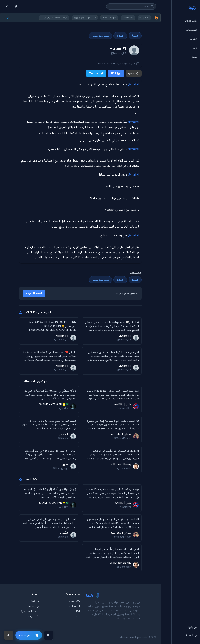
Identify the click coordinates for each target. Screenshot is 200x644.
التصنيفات (75, 606)
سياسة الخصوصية (30, 611)
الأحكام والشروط (31, 616)
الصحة (135, 36)
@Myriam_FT (119, 53)
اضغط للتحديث (34, 293)
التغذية (120, 36)
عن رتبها (35, 600)
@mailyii (134, 84)
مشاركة (133, 73)
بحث (78, 616)
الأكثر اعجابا (75, 600)
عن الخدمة (34, 606)
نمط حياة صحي (100, 36)
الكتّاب (77, 611)
